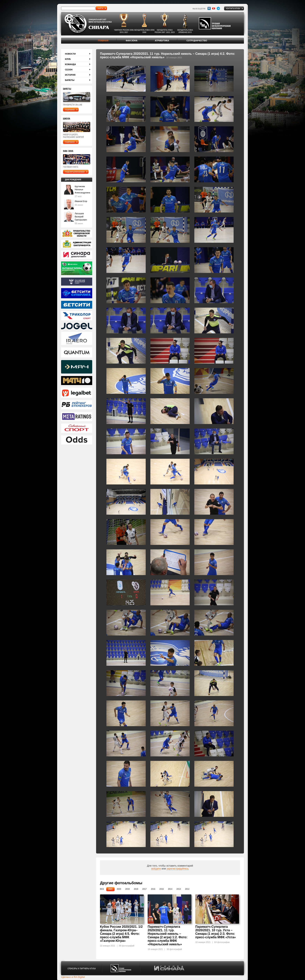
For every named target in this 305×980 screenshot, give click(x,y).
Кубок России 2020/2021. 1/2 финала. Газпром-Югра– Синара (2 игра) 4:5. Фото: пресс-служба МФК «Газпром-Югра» (121, 934)
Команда (70, 64)
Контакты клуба (233, 8)
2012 (187, 889)
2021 (110, 889)
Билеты (70, 80)
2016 (153, 889)
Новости (70, 54)
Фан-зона (131, 41)
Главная (103, 41)
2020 (119, 889)
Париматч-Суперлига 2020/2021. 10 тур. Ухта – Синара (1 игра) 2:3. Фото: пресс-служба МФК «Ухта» (216, 932)
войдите (156, 869)
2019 (127, 889)
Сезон (69, 70)
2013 (179, 889)
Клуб (68, 59)
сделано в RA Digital (73, 977)
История (70, 75)
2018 (136, 889)
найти (100, 8)
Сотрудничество (197, 41)
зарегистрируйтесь (178, 869)
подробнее (70, 110)
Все (102, 889)
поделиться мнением (75, 172)
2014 (170, 889)
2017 (145, 889)
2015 (162, 889)
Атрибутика (162, 41)
